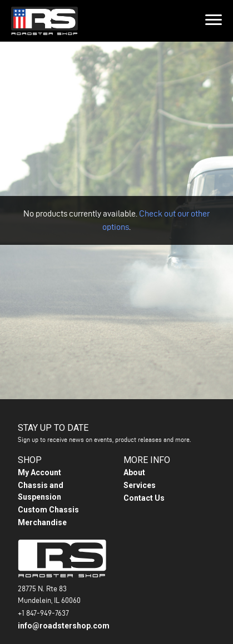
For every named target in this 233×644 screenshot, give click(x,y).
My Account (39, 469)
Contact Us (144, 495)
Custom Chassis (48, 506)
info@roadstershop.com (64, 622)
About (134, 469)
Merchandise (42, 519)
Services (140, 482)
